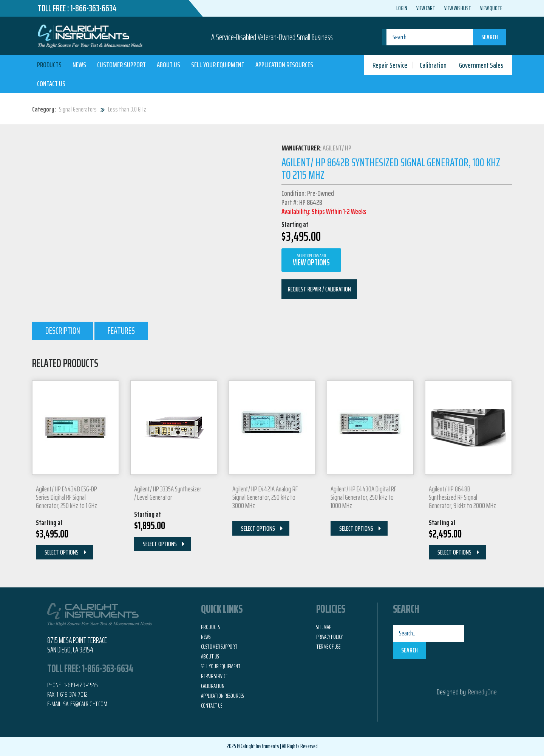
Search (490, 37)
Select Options (62, 552)
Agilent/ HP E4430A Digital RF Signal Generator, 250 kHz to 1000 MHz (363, 497)
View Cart (426, 8)
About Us (168, 65)
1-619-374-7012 (72, 694)
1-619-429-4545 (80, 685)
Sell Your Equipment (218, 65)
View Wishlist (458, 8)
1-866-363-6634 (93, 8)
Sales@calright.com (85, 704)
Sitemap (324, 627)
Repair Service (390, 65)
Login (402, 8)
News (79, 65)
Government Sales (481, 65)
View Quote (491, 8)
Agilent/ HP (337, 148)
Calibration (433, 65)
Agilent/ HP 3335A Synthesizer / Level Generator (168, 493)
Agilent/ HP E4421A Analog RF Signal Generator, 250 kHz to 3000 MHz (265, 497)
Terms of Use (328, 647)
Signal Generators (78, 109)
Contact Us (51, 84)
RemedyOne (482, 692)
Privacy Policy (329, 637)
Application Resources (284, 65)
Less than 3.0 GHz (127, 109)
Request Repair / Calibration (319, 289)
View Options (311, 260)
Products (49, 65)
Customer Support (121, 65)
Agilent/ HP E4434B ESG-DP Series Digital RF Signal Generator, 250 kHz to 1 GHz (66, 497)
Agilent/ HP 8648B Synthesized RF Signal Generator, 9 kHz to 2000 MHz (462, 497)
